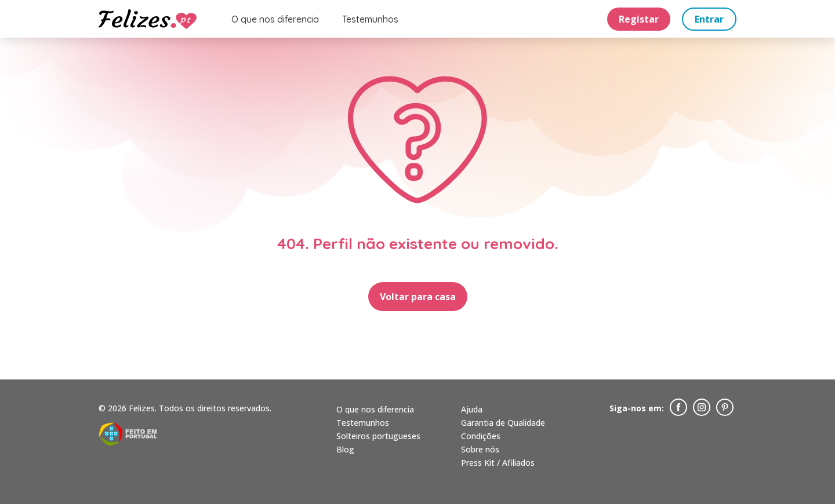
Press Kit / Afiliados (498, 463)
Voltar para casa (418, 297)
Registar (639, 19)
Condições (481, 436)
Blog (345, 449)
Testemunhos (370, 19)
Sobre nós (480, 449)
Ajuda (472, 409)
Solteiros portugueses (378, 436)
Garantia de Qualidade (503, 423)
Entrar (709, 19)
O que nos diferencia (275, 19)
